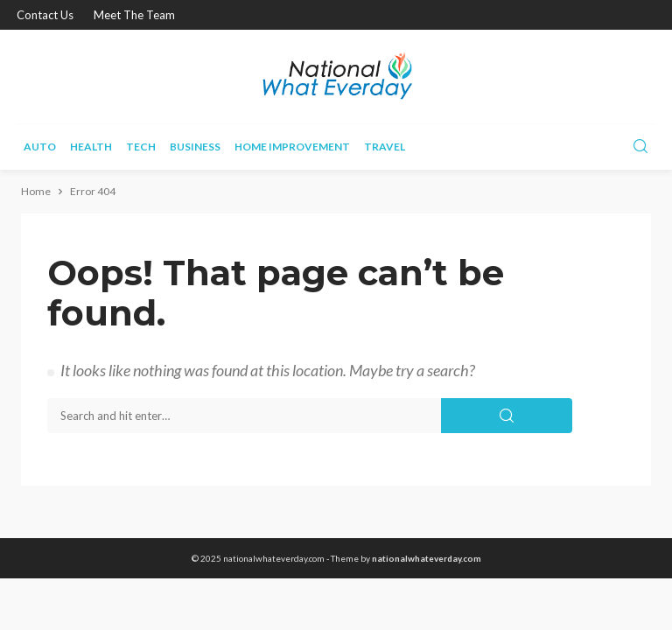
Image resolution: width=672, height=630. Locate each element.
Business (195, 147)
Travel (385, 147)
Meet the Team (134, 15)
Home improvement (292, 147)
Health (91, 147)
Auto (40, 147)
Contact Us (45, 15)
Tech (141, 147)
